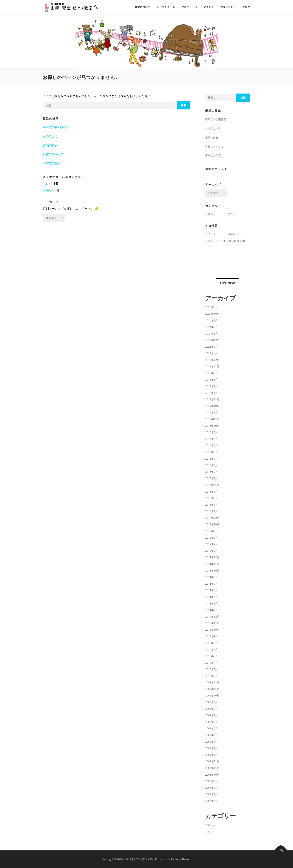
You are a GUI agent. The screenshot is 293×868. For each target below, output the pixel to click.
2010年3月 (212, 669)
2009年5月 (212, 728)
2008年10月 (212, 775)
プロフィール (189, 7)
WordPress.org (237, 241)
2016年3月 (212, 452)
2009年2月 (212, 748)
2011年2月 (212, 610)
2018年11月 (212, 366)
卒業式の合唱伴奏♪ (55, 127)
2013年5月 (212, 498)
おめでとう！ (52, 136)
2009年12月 (212, 682)
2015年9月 (212, 459)
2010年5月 (212, 656)
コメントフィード (216, 241)
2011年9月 (212, 577)
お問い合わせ (228, 7)
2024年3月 (212, 333)
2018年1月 (212, 393)
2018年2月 (212, 386)
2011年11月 (212, 564)
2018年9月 (212, 373)
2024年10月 (212, 314)
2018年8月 (212, 379)
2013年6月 (212, 492)
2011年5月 (212, 590)
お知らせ (49, 190)
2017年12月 (212, 399)
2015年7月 (212, 472)
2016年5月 (212, 445)
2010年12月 (212, 616)
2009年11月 (212, 689)
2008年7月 (212, 794)
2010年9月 (212, 636)
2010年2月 (212, 676)
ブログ (246, 7)
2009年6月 (212, 722)
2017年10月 (212, 406)
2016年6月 (212, 439)
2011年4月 (212, 597)
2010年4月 (212, 663)
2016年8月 (212, 432)
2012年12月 (212, 518)
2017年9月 (212, 412)
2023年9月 (212, 347)
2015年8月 (212, 465)
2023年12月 (212, 340)
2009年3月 (212, 742)
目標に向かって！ (55, 154)
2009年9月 (212, 702)
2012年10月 (212, 524)
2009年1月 (212, 755)
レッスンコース (166, 7)
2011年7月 (212, 584)
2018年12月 (212, 360)
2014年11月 (212, 485)
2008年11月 (212, 768)
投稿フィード (235, 234)
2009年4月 (212, 735)
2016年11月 (212, 419)
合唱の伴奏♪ (51, 145)
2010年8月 (212, 643)
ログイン (210, 234)
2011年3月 (212, 603)
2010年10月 (212, 630)
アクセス (209, 7)
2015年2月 (212, 478)
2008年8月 (212, 788)
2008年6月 (212, 801)
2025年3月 (212, 307)
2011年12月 (212, 557)
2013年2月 (212, 511)
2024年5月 (212, 327)
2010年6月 (212, 649)
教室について (143, 7)
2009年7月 (212, 715)
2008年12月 (212, 761)
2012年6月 (212, 538)
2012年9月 (212, 531)
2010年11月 (212, 623)
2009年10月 (212, 695)
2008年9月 (212, 781)
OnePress (156, 859)
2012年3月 (212, 551)
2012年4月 (212, 544)
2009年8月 (212, 709)
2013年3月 (212, 505)
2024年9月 (212, 320)
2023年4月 (212, 353)
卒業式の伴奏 (52, 163)
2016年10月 (212, 426)
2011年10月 (212, 570)
